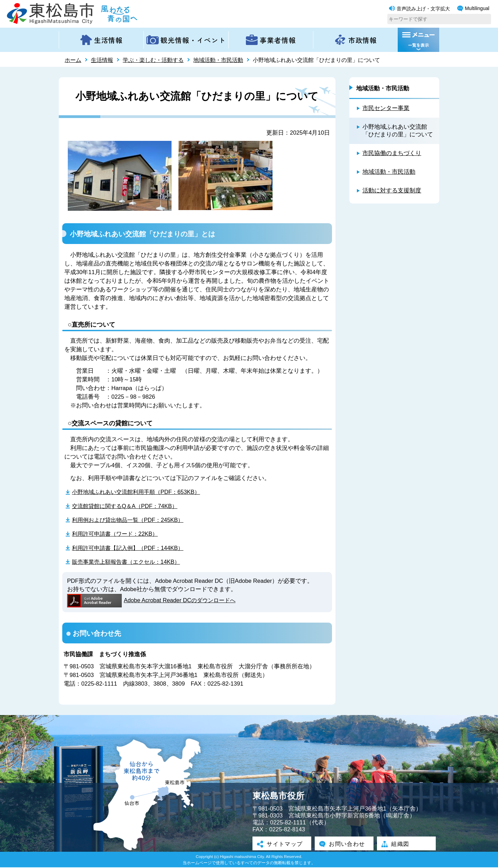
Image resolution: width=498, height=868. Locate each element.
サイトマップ (282, 845)
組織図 (397, 845)
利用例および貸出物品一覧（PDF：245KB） (130, 520)
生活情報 (102, 60)
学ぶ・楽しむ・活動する (153, 60)
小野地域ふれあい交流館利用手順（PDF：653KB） (139, 492)
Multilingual (473, 8)
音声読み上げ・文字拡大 (419, 9)
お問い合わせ (344, 845)
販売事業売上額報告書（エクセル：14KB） (129, 562)
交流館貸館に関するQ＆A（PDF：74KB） (127, 506)
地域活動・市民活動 (218, 60)
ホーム (73, 60)
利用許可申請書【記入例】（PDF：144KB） (130, 548)
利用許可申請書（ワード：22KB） (117, 534)
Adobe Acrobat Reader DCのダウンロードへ (153, 601)
